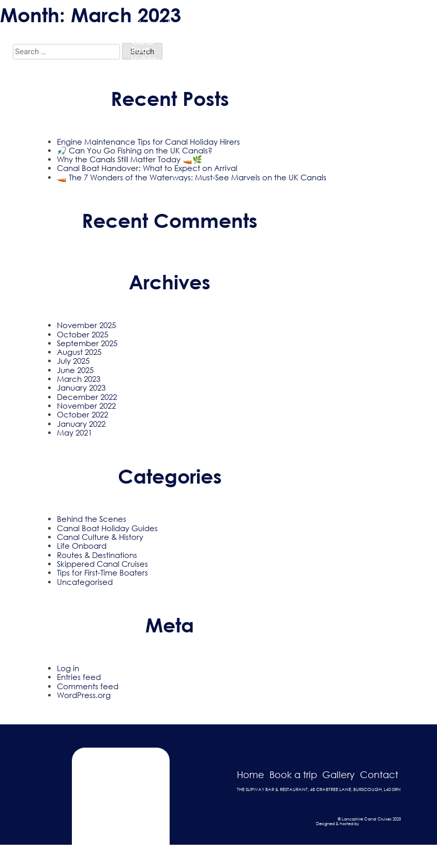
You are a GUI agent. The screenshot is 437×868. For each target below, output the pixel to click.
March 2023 (79, 379)
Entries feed (79, 677)
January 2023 (81, 388)
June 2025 (75, 370)
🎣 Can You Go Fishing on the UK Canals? (135, 150)
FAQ (312, 46)
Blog (339, 46)
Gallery (280, 46)
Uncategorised (85, 582)
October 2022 (82, 414)
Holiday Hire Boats (243, 46)
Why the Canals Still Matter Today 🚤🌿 (130, 159)
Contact (373, 46)
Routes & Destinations (97, 555)
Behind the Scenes (92, 519)
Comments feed (88, 686)
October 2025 (82, 334)
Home (251, 774)
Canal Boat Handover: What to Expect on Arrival (147, 168)
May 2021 (74, 432)
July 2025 (73, 361)
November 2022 (86, 406)
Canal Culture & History (100, 537)
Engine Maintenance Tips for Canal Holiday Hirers (148, 142)
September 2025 (87, 343)
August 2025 (79, 352)
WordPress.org (84, 695)
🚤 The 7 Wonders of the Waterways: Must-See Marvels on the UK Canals (192, 177)
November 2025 (86, 325)
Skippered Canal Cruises (102, 564)
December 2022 (87, 397)
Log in (68, 668)
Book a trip (293, 774)
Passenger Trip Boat (199, 46)
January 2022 (81, 424)
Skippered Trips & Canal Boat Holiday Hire (150, 46)
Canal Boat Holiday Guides (107, 528)
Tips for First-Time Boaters (102, 572)
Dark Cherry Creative (380, 824)
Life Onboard (82, 546)
